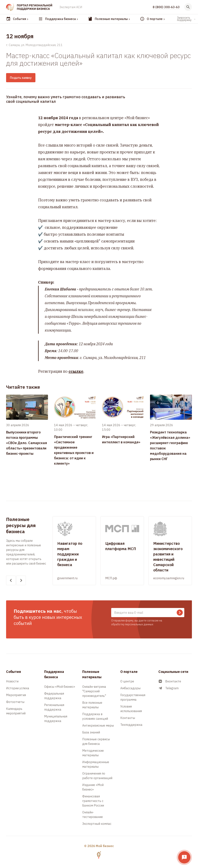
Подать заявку (21, 78)
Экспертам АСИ (71, 7)
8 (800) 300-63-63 (166, 7)
